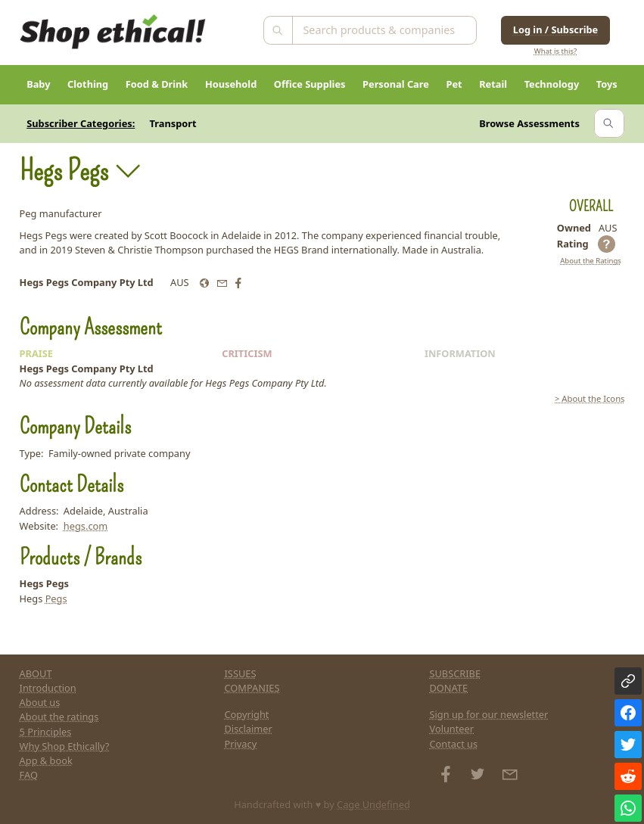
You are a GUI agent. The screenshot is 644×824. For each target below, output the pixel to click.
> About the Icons (590, 398)
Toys (607, 84)
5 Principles (46, 732)
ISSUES (241, 673)
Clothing (88, 84)
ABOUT (36, 673)
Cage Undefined (373, 804)
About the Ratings (591, 261)
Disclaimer (249, 729)
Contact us (453, 744)
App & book (46, 760)
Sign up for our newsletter (488, 714)
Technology (552, 84)
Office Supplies (310, 84)
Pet (454, 84)
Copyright (247, 714)
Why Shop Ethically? (65, 746)
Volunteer (451, 729)
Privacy (241, 744)
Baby (38, 84)
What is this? (555, 51)
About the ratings (59, 717)
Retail (493, 84)
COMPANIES (252, 688)
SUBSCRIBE (455, 673)
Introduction (48, 688)
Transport (173, 123)
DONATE (448, 688)
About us (40, 702)
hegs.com (86, 526)
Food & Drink (157, 84)
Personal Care (396, 84)
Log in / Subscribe (555, 30)
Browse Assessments (529, 123)
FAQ (29, 775)
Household (231, 84)
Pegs (56, 599)
